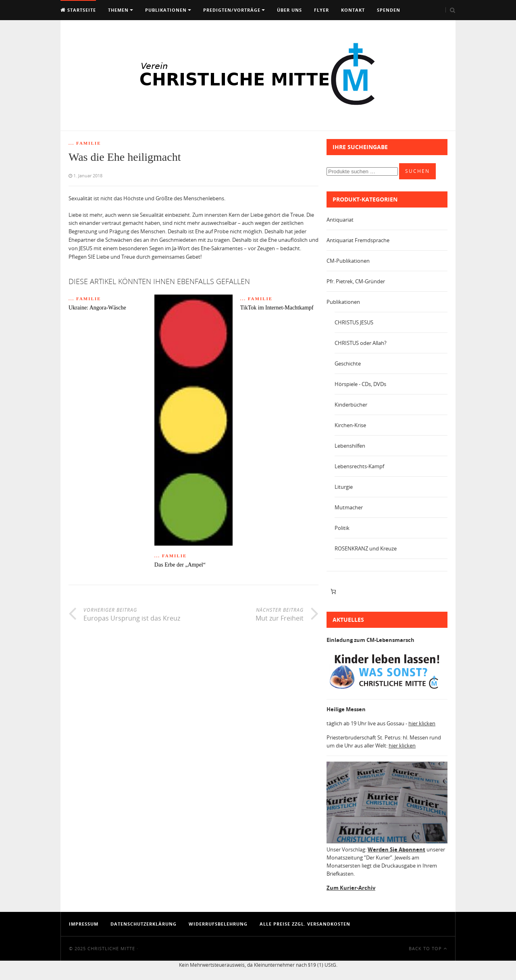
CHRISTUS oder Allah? (361, 343)
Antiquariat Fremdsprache (358, 240)
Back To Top (428, 948)
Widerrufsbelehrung (218, 924)
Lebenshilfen (350, 446)
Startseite (78, 10)
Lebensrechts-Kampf (359, 466)
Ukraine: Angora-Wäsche (97, 308)
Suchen (417, 171)
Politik (342, 528)
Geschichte (348, 363)
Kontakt (353, 10)
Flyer (321, 10)
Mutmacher (349, 507)
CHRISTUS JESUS (354, 322)
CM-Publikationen (348, 261)
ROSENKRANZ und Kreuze (366, 548)
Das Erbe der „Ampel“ (180, 565)
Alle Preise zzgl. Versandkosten (305, 924)
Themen (118, 10)
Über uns (289, 10)
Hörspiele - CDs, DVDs (360, 384)
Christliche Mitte (111, 948)
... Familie (85, 143)
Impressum (84, 924)
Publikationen (166, 10)
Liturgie (344, 487)
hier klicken (422, 723)
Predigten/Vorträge (232, 10)
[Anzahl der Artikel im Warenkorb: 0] (333, 592)
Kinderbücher (351, 405)
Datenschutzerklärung (144, 924)
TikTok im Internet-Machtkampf (277, 308)
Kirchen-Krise (350, 425)
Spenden (389, 10)
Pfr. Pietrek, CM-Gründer (356, 281)
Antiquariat (340, 220)
